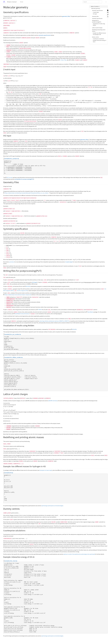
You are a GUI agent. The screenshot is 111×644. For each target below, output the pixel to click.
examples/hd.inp (9, 473)
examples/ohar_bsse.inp (11, 561)
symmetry (12, 262)
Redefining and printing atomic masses (99, 30)
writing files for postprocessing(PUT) (24, 179)
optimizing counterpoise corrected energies (52, 506)
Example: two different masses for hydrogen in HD (99, 34)
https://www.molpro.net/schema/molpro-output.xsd (18, 295)
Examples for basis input (46, 470)
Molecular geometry (96, 8)
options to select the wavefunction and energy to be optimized (79, 554)
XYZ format (10, 177)
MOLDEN (28, 286)
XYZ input (95, 14)
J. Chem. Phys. (63, 60)
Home (22, 2)
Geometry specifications (97, 10)
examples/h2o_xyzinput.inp (12, 158)
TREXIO (40, 310)
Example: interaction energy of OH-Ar (100, 41)
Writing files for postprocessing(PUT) (97, 21)
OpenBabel (90, 312)
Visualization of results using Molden (99, 24)
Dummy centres (96, 37)
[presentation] (11, 52)
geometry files (66, 16)
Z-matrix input (96, 12)
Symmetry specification (97, 18)
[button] (105, 2)
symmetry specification (45, 35)
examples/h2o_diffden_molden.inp (14, 357)
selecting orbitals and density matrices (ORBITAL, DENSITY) (54, 321)
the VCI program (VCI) (22, 291)
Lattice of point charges (97, 28)
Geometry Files (95, 16)
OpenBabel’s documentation (22, 314)
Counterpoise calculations (98, 39)
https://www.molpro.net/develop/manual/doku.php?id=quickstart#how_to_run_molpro (27, 193)
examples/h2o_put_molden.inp (13, 334)
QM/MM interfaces (53, 401)
